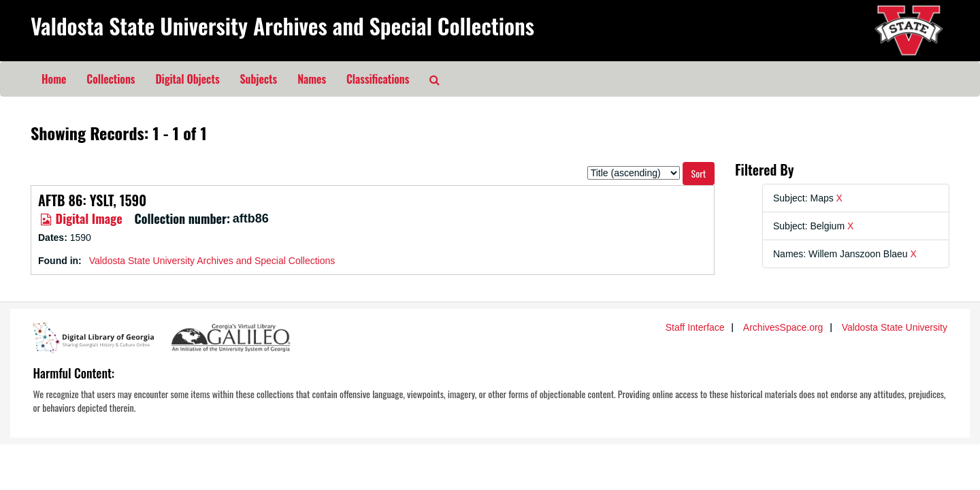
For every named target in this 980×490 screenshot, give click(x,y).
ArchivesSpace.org (783, 327)
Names (312, 79)
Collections (111, 79)
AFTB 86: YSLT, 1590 (92, 200)
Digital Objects (187, 79)
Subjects (259, 79)
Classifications (378, 79)
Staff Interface (695, 327)
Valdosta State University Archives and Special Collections (282, 26)
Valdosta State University (895, 327)
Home (54, 79)
